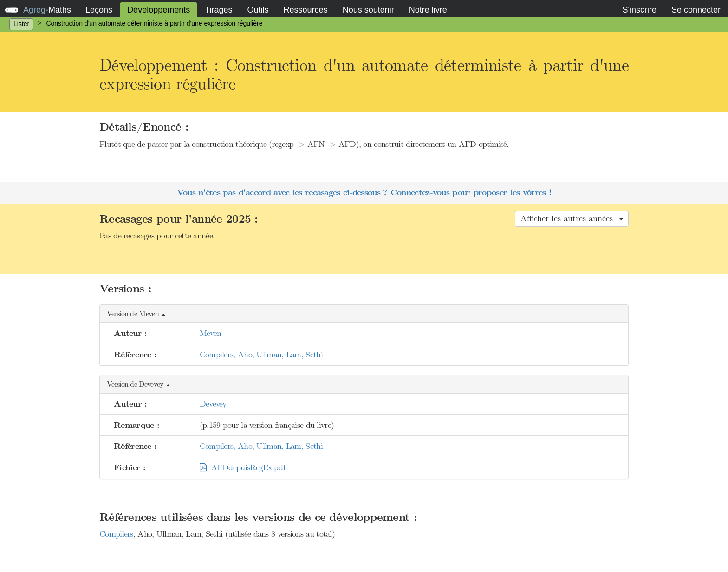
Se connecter (696, 10)
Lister (21, 24)
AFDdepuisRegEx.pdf (242, 467)
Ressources (306, 10)
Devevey (213, 404)
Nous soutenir (368, 10)
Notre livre (428, 10)
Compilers (116, 534)
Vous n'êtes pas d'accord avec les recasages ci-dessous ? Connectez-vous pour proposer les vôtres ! (364, 193)
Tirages (218, 10)
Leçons (99, 10)
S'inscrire (639, 10)
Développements (159, 10)
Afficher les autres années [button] (572, 218)
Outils (258, 10)
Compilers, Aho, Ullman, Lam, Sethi (261, 355)
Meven (211, 333)
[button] (364, 314)
